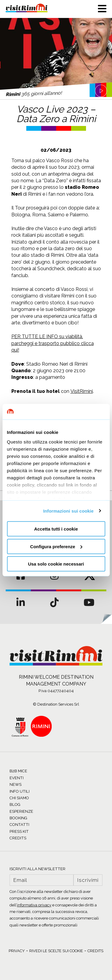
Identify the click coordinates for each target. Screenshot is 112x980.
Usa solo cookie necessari (56, 564)
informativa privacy (34, 905)
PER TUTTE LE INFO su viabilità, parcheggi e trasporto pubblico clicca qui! (53, 343)
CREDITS (18, 838)
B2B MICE (18, 771)
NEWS (16, 784)
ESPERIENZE (21, 811)
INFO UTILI (20, 791)
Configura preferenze (56, 546)
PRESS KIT (19, 831)
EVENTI (17, 778)
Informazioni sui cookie (69, 511)
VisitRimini (82, 391)
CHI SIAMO (19, 798)
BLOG (15, 804)
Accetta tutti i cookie (56, 529)
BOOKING (18, 818)
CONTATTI (19, 825)
